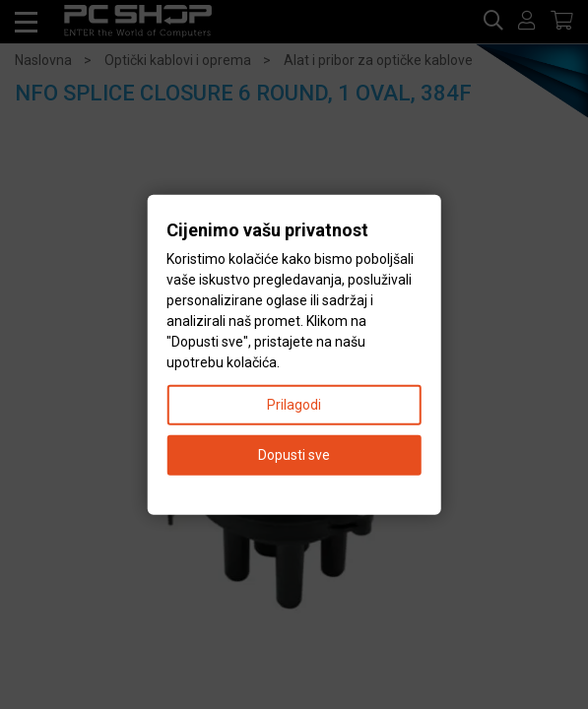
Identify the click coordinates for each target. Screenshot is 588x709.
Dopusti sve (294, 454)
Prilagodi (294, 404)
